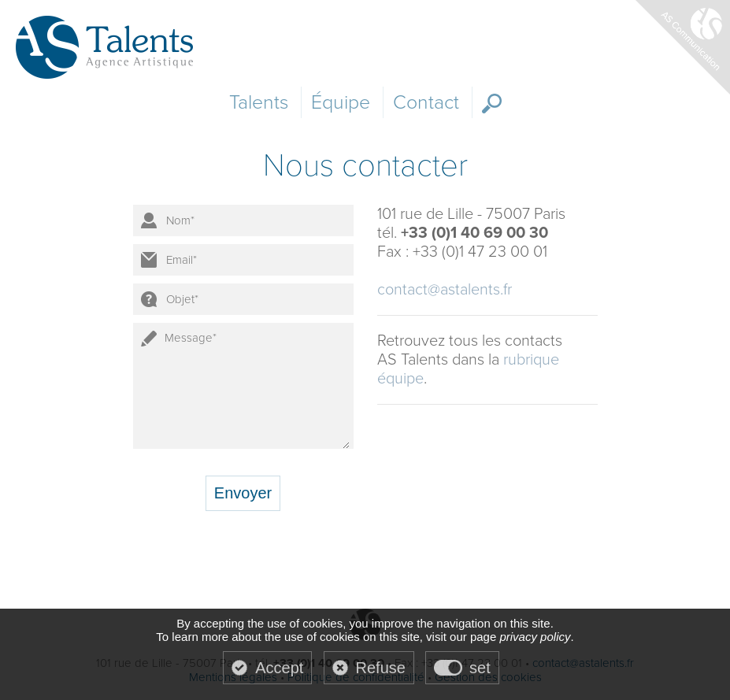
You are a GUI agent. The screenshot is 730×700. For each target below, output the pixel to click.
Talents (259, 102)
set (480, 668)
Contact (426, 102)
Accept (279, 668)
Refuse (381, 668)
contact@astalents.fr (445, 290)
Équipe (341, 102)
